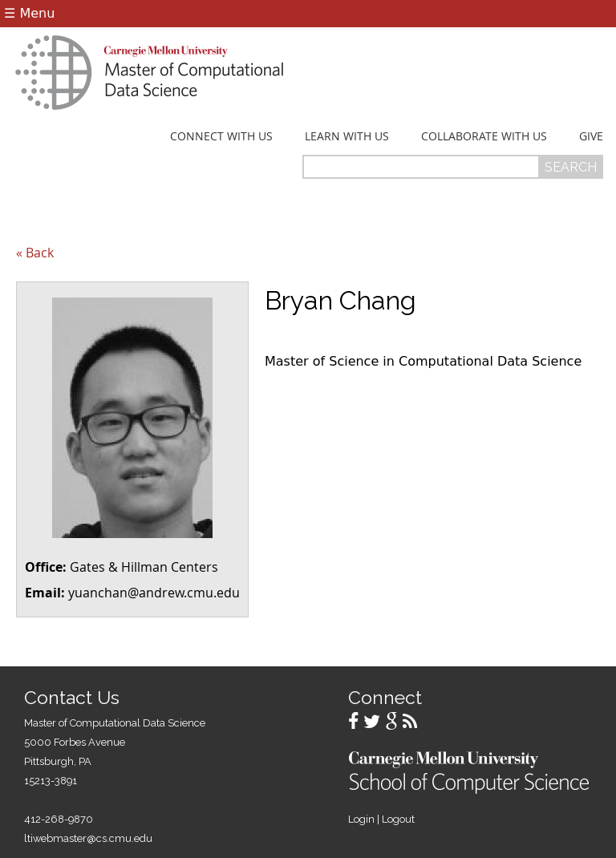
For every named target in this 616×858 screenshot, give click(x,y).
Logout (398, 819)
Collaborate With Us (484, 136)
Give (591, 136)
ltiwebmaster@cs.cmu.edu (88, 838)
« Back (35, 253)
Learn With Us (347, 136)
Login (361, 819)
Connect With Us (221, 136)
